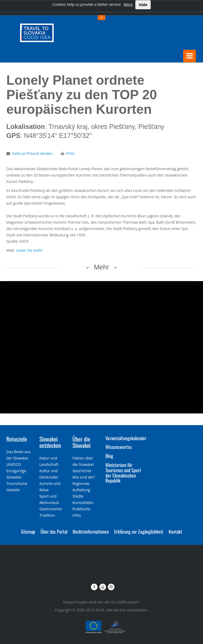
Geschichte (82, 470)
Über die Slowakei (82, 442)
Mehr (102, 267)
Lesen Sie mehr (29, 250)
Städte (78, 496)
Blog (109, 456)
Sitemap (28, 531)
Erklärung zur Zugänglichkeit (139, 531)
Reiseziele (17, 438)
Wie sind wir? (84, 477)
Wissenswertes (119, 447)
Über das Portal (54, 531)
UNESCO (14, 464)
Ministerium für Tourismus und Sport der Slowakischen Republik (123, 472)
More (128, 4)
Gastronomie (51, 508)
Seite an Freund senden (33, 153)
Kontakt (176, 531)
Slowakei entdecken (50, 442)
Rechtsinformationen (91, 531)
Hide (143, 5)
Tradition (47, 515)
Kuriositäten (83, 502)
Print (70, 153)
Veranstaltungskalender (126, 438)
